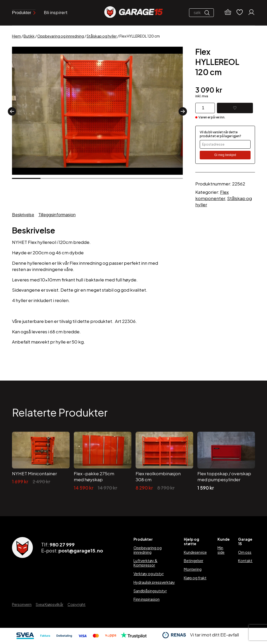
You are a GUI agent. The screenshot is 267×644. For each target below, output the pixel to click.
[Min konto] (251, 13)
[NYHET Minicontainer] (41, 461)
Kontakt (245, 561)
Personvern (22, 604)
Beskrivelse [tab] (23, 215)
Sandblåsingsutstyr (150, 591)
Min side (221, 550)
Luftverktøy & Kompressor (145, 563)
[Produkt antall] (205, 108)
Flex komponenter (212, 195)
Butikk (29, 36)
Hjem (16, 36)
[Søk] (208, 13)
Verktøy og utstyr (149, 574)
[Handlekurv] (228, 13)
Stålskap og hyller (102, 36)
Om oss (245, 552)
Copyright (77, 604)
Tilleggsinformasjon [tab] (57, 215)
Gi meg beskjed (225, 155)
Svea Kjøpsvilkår (50, 604)
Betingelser (194, 561)
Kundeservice (195, 552)
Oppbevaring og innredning (61, 36)
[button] (12, 111)
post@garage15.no (81, 550)
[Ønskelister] (240, 13)
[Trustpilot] (134, 636)
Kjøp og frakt (195, 578)
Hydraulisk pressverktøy (154, 582)
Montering (193, 569)
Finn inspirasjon (147, 599)
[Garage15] (133, 13)
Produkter (24, 13)
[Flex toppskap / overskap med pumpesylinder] (226, 461)
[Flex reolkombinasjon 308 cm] (164, 461)
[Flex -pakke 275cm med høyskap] (103, 461)
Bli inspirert (56, 12)
